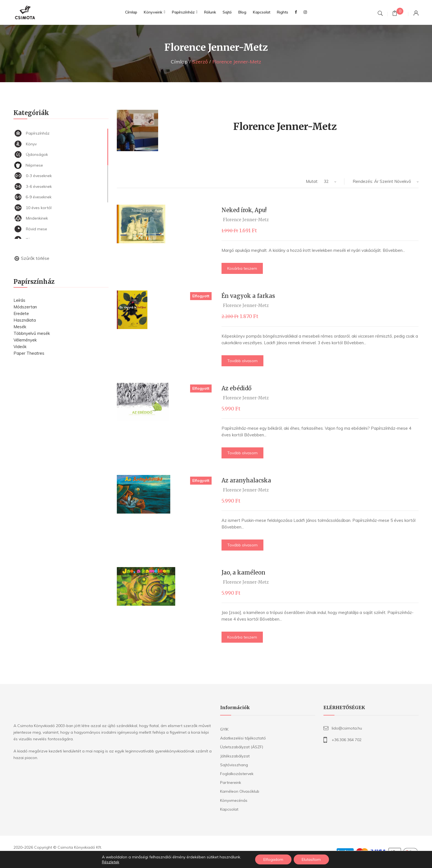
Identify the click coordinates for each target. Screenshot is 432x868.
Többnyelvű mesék (32, 333)
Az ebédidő (237, 388)
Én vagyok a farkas (248, 296)
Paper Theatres (29, 353)
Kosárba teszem (242, 268)
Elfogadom (273, 859)
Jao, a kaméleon (243, 572)
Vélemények (25, 340)
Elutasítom (312, 859)
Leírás (19, 300)
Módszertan (25, 307)
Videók (20, 347)
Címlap (179, 62)
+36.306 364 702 (347, 740)
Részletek (110, 862)
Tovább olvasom (242, 361)
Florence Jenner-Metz (246, 220)
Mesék (20, 327)
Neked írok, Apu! (244, 210)
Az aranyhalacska (246, 480)
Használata (25, 320)
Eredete (21, 313)
